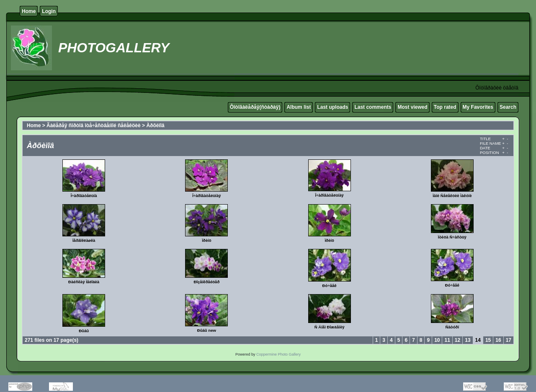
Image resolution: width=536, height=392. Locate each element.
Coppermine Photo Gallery (278, 354)
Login (49, 11)
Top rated (445, 107)
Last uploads (332, 107)
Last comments (373, 107)
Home (29, 11)
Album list (299, 107)
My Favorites (478, 107)
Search (508, 107)
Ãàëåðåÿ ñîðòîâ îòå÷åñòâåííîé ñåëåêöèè (94, 126)
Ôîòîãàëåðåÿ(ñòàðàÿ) (255, 107)
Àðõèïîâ (155, 126)
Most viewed (412, 107)
